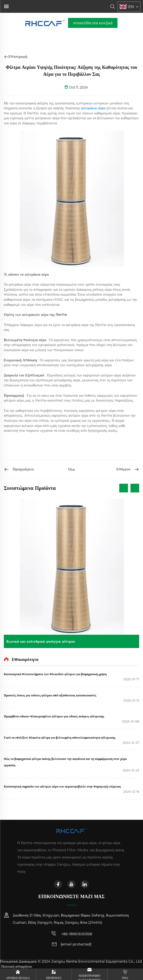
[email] (76, 944)
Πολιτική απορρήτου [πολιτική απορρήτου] (17, 966)
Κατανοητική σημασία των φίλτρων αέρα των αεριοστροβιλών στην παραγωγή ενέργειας (62, 786)
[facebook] (58, 884)
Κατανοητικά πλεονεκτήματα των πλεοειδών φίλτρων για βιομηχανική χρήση (55, 674)
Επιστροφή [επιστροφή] (16, 56)
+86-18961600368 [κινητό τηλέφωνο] (72, 933)
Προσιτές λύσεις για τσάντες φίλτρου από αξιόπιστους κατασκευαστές (50, 695)
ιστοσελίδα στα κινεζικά (93, 23)
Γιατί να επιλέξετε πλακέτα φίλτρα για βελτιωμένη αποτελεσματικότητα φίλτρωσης (60, 737)
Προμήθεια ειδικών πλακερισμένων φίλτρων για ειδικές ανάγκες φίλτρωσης (54, 716)
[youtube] (71, 884)
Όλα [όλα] (72, 469)
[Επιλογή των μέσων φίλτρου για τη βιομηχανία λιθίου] (113, 469)
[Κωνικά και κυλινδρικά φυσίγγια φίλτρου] (71, 573)
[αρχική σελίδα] (45, 23)
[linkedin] (85, 884)
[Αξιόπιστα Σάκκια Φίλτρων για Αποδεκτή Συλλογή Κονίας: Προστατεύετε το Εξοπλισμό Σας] (30, 469)
